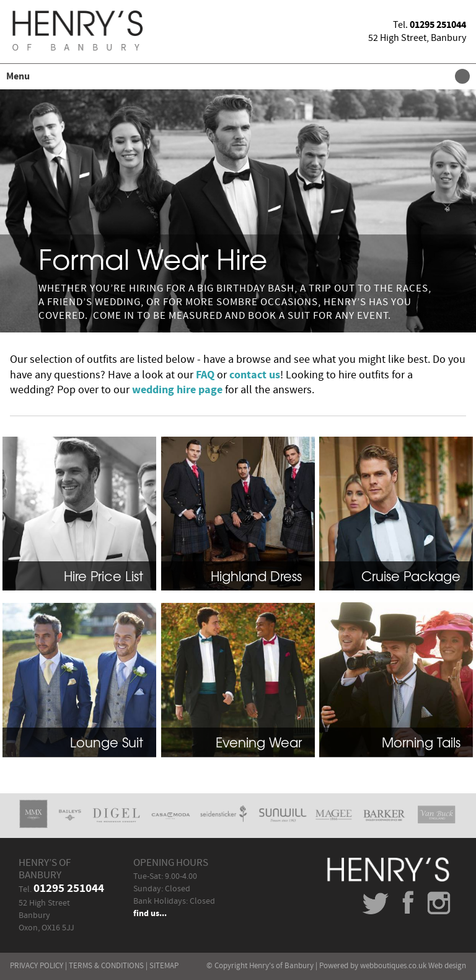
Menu (235, 76)
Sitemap (164, 966)
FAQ (205, 375)
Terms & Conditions (106, 966)
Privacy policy (37, 966)
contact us (255, 375)
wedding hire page (177, 390)
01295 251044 (438, 25)
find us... (150, 914)
